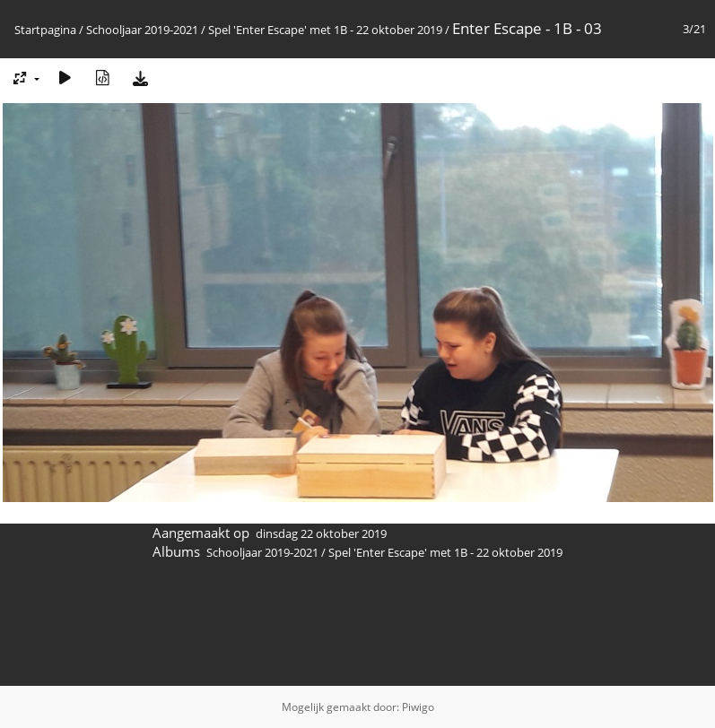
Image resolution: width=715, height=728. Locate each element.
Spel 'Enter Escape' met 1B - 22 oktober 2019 (325, 30)
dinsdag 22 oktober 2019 (321, 533)
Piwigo (418, 707)
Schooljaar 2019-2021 (142, 30)
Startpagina (45, 30)
